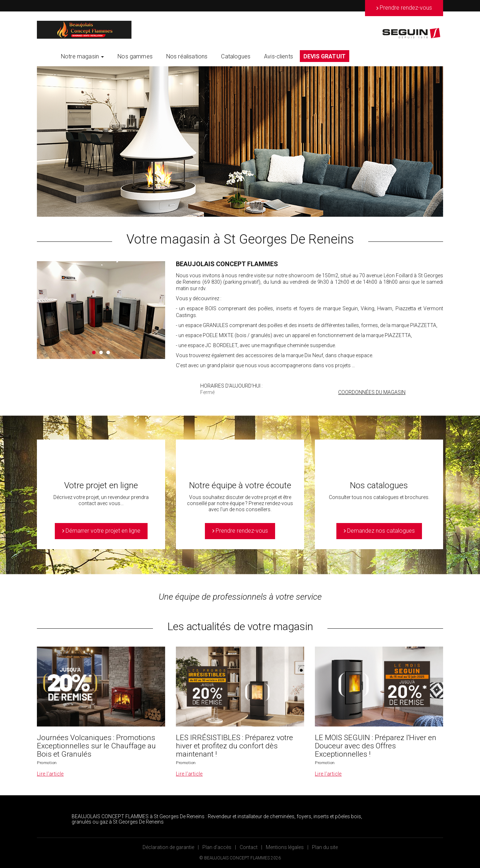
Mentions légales (285, 847)
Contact (249, 847)
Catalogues (236, 56)
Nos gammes (135, 56)
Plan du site (325, 847)
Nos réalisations (187, 56)
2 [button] (101, 353)
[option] (240, 142)
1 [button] (94, 353)
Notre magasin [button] (82, 56)
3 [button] (108, 353)
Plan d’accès (217, 847)
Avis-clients (279, 56)
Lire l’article (50, 774)
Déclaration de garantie (168, 847)
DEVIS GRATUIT (325, 56)
